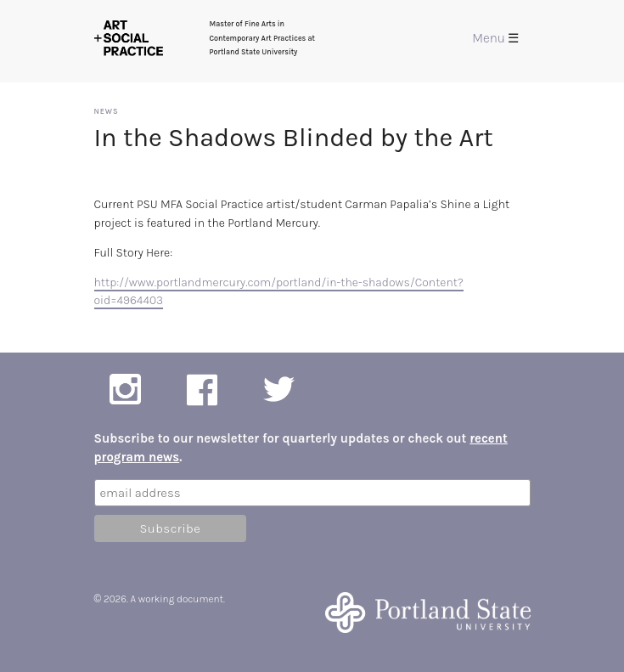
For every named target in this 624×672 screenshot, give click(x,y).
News (107, 111)
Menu (495, 38)
